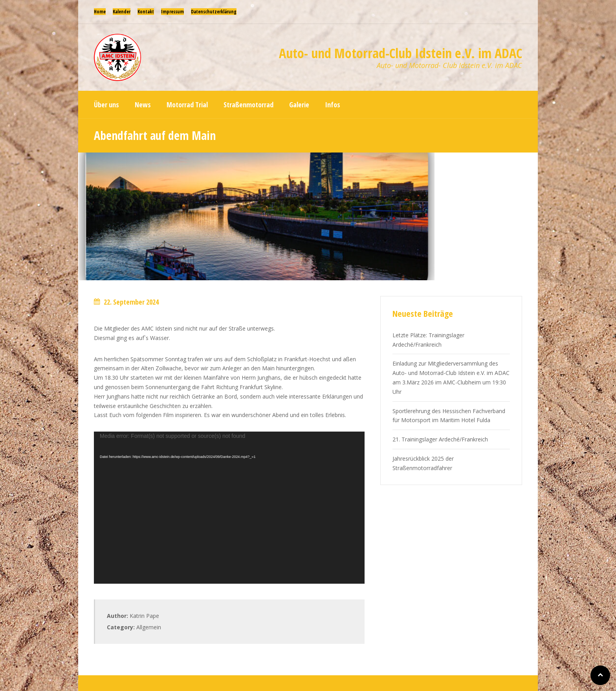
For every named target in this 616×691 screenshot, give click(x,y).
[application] (229, 508)
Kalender (122, 12)
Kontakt (146, 12)
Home (100, 12)
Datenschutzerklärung (214, 12)
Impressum (172, 12)
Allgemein (149, 627)
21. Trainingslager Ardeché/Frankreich (440, 439)
